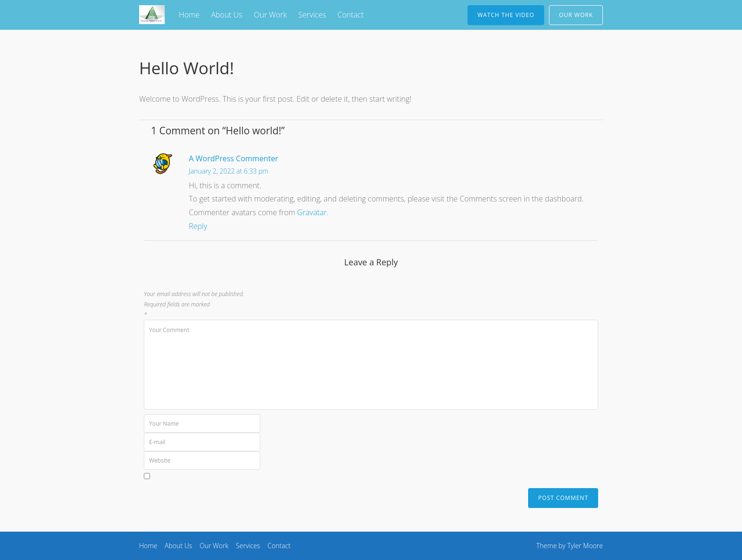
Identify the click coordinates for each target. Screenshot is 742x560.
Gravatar (312, 212)
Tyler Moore (585, 546)
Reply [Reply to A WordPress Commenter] (198, 226)
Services (312, 15)
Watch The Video (506, 15)
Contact (351, 15)
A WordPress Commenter (234, 158)
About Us (227, 15)
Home (189, 15)
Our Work (270, 15)
